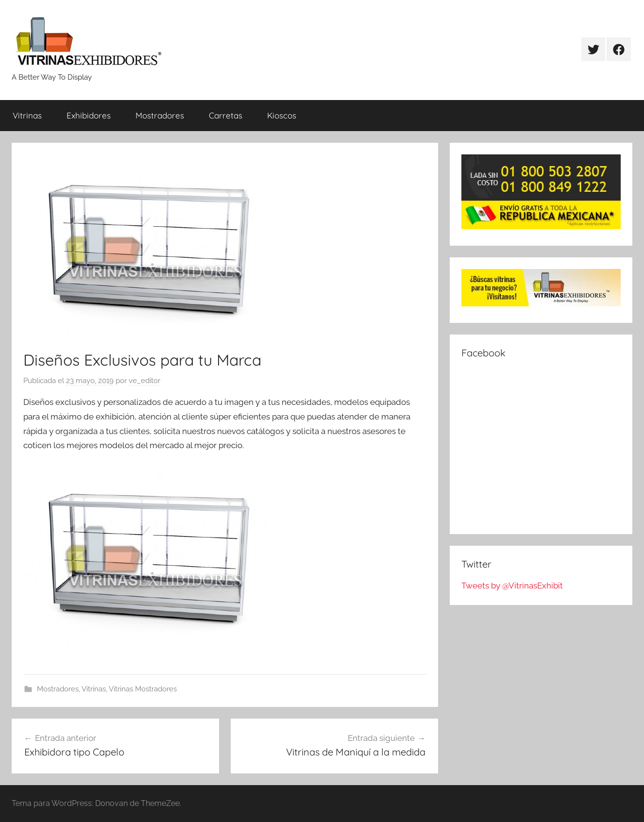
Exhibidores (89, 115)
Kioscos (282, 115)
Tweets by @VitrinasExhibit (512, 586)
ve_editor (144, 381)
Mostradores (160, 115)
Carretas (226, 115)
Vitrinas (27, 115)
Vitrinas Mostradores (143, 689)
